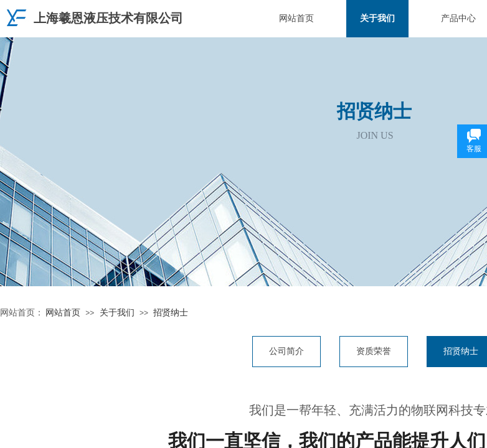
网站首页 (296, 18)
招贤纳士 (171, 313)
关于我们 (377, 18)
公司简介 (286, 351)
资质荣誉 (374, 351)
